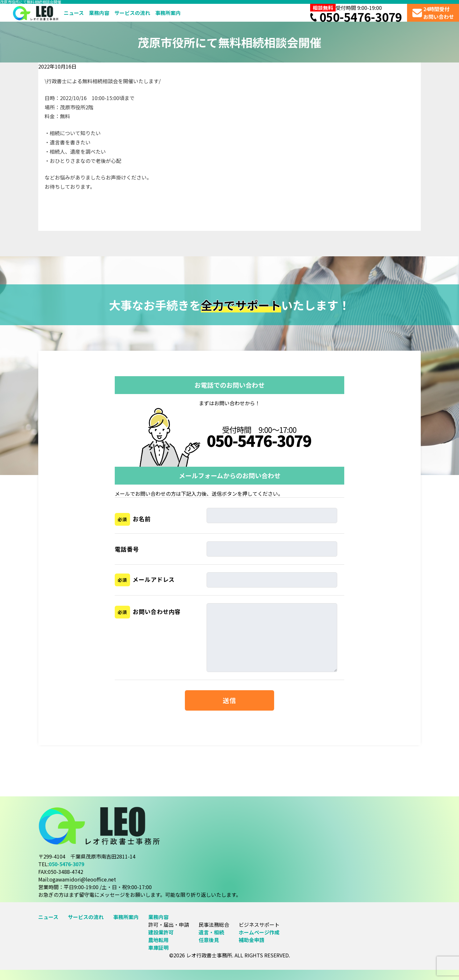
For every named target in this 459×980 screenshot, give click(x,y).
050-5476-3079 (356, 17)
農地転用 (158, 940)
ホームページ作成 (259, 932)
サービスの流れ (132, 13)
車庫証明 (158, 947)
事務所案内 (168, 13)
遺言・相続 (211, 932)
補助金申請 (251, 940)
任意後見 (209, 940)
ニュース (74, 13)
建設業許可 (161, 932)
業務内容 (99, 13)
